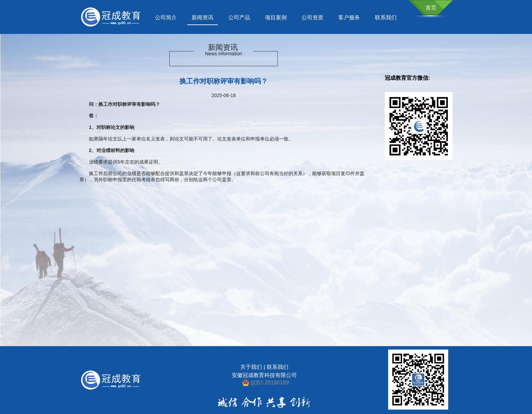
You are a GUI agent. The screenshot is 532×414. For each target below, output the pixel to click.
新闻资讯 (203, 17)
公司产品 (239, 17)
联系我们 (386, 17)
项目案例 (276, 17)
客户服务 (349, 17)
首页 (431, 8)
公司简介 (166, 17)
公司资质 (312, 17)
